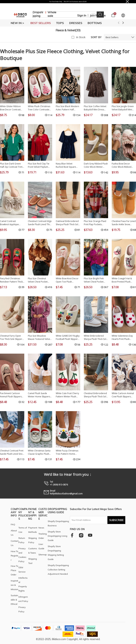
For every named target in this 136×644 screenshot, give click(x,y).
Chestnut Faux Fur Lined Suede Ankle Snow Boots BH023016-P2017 (124, 223)
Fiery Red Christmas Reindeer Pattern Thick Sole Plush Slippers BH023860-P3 (11, 280)
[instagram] (81, 535)
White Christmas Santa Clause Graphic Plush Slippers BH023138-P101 (39, 452)
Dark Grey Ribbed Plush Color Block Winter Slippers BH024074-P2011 (96, 165)
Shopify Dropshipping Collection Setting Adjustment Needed (58, 570)
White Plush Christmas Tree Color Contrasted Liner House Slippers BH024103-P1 (39, 108)
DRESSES (76, 23)
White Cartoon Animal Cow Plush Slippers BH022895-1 (123, 395)
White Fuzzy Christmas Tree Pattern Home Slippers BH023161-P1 (67, 452)
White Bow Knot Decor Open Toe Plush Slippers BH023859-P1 (67, 280)
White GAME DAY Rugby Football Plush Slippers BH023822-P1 (68, 337)
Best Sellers (112, 37)
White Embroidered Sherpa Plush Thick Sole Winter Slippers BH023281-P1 (96, 337)
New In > (17, 23)
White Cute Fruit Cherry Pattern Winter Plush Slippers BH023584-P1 (67, 395)
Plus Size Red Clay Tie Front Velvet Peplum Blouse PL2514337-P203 (40, 165)
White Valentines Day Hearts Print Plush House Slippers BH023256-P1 (122, 337)
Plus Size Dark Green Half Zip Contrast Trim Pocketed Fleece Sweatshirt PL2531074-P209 (11, 165)
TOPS (60, 23)
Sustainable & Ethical (14, 600)
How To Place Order (14, 570)
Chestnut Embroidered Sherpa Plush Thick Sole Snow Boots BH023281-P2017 (96, 395)
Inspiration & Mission (14, 585)
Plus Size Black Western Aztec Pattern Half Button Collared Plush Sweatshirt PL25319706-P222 (68, 108)
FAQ (13, 524)
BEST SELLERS (41, 23)
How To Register (14, 556)
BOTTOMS (95, 23)
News (41, 528)
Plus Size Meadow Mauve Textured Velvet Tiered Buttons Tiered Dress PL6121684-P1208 (39, 337)
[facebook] (72, 535)
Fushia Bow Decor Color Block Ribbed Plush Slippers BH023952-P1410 (122, 165)
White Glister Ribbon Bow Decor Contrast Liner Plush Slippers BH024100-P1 (10, 108)
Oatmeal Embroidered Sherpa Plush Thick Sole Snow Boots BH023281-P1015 (68, 223)
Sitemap (43, 555)
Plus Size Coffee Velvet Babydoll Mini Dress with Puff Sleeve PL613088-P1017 (95, 108)
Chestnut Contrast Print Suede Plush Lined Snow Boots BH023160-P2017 (12, 452)
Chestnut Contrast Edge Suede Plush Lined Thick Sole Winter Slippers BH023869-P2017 (40, 223)
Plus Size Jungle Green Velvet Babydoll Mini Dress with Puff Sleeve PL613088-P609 (123, 108)
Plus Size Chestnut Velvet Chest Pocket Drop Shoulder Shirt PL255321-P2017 (38, 280)
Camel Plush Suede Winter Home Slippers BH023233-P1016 (39, 395)
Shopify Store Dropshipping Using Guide (57, 536)
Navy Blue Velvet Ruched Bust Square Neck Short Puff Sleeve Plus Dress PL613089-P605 (67, 165)
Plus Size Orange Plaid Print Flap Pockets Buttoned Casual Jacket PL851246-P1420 (95, 223)
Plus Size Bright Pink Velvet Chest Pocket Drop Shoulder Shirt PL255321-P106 (94, 280)
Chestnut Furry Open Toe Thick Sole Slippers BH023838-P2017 (12, 337)
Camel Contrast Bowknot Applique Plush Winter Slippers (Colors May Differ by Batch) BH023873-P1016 (12, 223)
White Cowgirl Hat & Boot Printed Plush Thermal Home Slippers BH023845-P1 (124, 280)
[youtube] (90, 535)
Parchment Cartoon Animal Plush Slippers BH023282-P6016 (11, 395)
